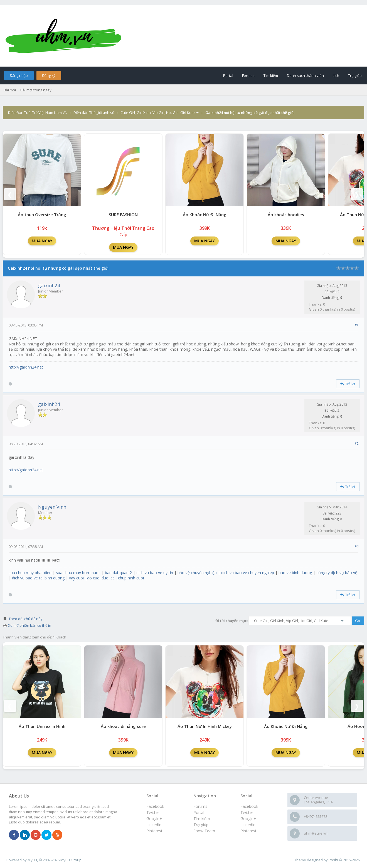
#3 (357, 546)
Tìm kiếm (271, 75)
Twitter (247, 812)
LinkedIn (248, 825)
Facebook (249, 806)
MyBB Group (71, 860)
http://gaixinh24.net (26, 367)
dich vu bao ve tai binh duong (38, 578)
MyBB (32, 860)
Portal (228, 75)
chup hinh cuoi (131, 578)
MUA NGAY (42, 241)
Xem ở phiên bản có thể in (30, 625)
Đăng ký (49, 75)
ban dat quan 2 (118, 573)
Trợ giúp (355, 75)
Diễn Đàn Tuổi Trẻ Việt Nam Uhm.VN (38, 113)
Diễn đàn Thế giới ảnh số (94, 113)
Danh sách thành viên (305, 75)
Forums (248, 75)
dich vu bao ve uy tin (155, 573)
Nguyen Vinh (52, 507)
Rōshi (333, 860)
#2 (357, 443)
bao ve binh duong (295, 573)
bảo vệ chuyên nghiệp (197, 573)
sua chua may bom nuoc (78, 573)
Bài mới (10, 90)
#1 (357, 325)
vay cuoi (76, 578)
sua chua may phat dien (30, 573)
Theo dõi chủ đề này (26, 619)
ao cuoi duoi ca (101, 578)
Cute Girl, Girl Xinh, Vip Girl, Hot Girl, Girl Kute (158, 113)
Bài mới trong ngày (36, 90)
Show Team (204, 831)
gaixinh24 (49, 285)
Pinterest (248, 831)
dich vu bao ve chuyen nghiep (248, 573)
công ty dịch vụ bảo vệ (337, 573)
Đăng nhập (19, 75)
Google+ (248, 819)
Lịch (336, 75)
